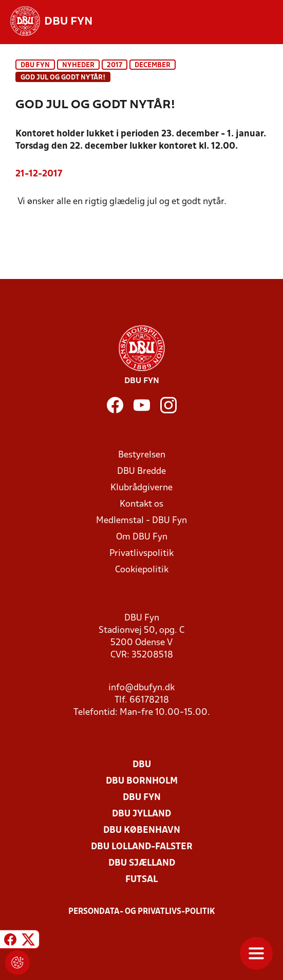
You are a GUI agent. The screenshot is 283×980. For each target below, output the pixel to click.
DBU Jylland (141, 814)
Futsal (141, 880)
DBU (142, 765)
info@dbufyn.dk (141, 688)
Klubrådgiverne (141, 488)
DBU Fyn (35, 65)
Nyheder (78, 65)
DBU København (142, 831)
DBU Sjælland (142, 863)
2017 (115, 65)
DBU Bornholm (142, 781)
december (153, 65)
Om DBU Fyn (142, 537)
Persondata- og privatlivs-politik (142, 912)
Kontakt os (141, 504)
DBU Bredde (141, 472)
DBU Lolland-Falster (142, 847)
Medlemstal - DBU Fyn (141, 521)
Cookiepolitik (142, 570)
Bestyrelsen (142, 455)
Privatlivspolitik (141, 554)
